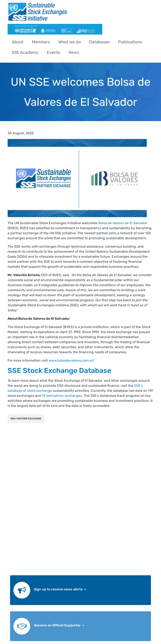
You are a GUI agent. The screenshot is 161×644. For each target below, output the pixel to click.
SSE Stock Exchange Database (59, 370)
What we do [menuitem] (69, 42)
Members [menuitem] (41, 42)
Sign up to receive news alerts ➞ (60, 589)
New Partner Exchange (26, 419)
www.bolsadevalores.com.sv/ (72, 360)
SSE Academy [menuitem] (25, 52)
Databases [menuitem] (99, 42)
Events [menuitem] (53, 52)
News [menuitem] (74, 52)
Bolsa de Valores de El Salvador (123, 223)
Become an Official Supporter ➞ (59, 625)
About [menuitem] (18, 42)
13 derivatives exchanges (62, 396)
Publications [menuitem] (130, 42)
